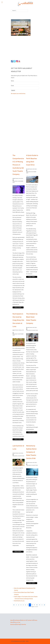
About (12, 620)
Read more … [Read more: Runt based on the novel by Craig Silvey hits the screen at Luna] (18, 439)
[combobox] (19, 11)
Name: (13, 81)
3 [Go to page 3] (21, 605)
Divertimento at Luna (19, 601)
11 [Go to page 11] (40, 605)
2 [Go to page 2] (19, 605)
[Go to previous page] (16, 605)
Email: (12, 86)
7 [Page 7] (30, 605)
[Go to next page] (42, 605)
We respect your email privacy (18, 94)
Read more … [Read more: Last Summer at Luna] (18, 552)
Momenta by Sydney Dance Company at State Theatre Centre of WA (31, 452)
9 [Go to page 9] (34, 605)
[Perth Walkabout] (25, 4)
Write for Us (24, 620)
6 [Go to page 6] (28, 605)
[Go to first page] (14, 605)
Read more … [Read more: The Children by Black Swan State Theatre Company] (32, 432)
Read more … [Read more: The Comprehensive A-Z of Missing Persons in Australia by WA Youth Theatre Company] (18, 307)
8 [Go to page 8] (32, 605)
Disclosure (13, 624)
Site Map (18, 624)
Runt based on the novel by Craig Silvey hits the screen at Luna (18, 320)
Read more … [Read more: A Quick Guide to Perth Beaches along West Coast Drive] (32, 277)
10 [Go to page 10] (37, 605)
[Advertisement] (19, 48)
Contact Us (30, 620)
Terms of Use (17, 622)
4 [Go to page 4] (23, 605)
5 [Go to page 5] (25, 605)
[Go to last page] (44, 605)
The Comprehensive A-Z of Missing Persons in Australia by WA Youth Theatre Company (18, 165)
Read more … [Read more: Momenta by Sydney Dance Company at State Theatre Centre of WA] (32, 583)
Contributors (17, 620)
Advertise (24, 624)
